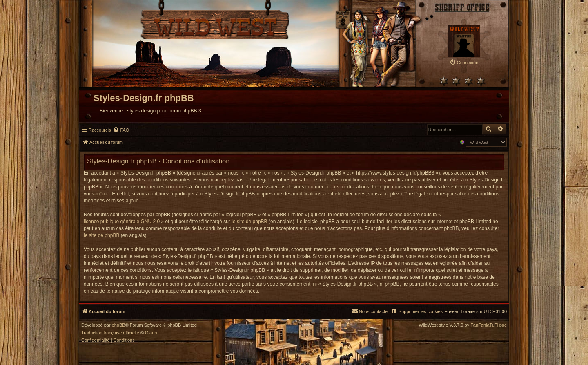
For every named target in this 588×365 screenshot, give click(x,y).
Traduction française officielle (110, 333)
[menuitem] (464, 62)
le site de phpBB (249, 222)
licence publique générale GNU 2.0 (122, 222)
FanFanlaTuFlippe (489, 325)
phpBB (119, 325)
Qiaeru (152, 333)
